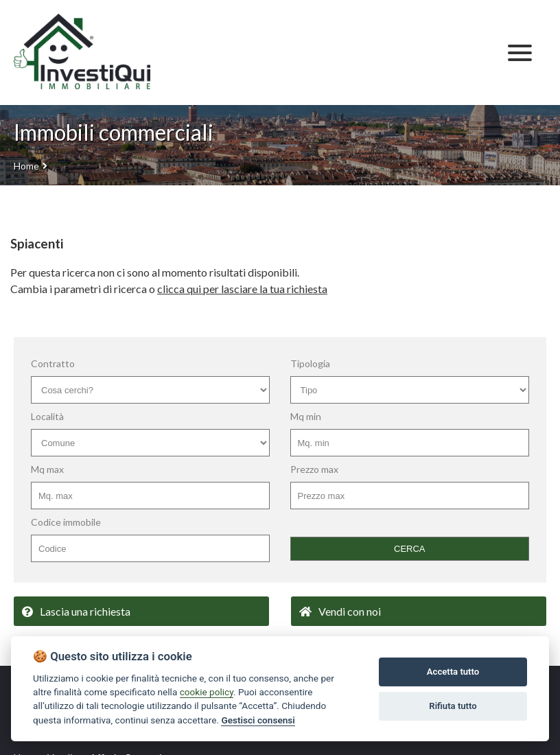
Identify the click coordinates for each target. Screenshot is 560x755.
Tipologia (310, 363)
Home (26, 166)
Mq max (47, 469)
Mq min (306, 416)
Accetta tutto (453, 672)
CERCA (410, 549)
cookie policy (207, 692)
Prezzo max (314, 469)
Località (47, 416)
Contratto (53, 363)
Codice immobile (66, 522)
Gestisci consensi (258, 720)
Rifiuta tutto (453, 706)
